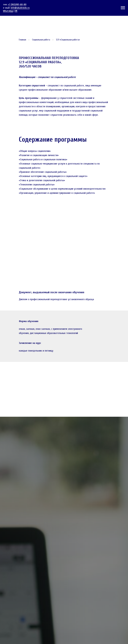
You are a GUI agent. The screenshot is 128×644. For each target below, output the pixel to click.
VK (16, 11)
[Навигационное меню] (123, 8)
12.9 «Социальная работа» (68, 40)
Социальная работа (41, 40)
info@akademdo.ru (20, 8)
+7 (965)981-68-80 (17, 5)
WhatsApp (8, 11)
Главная (22, 40)
